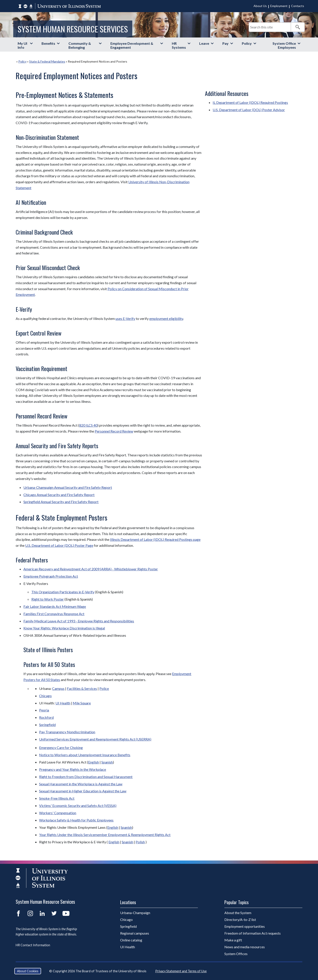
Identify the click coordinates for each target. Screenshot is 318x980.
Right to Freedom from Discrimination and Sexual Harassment (86, 777)
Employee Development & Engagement (132, 45)
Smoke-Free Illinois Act (57, 798)
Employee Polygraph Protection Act (51, 576)
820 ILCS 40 (88, 425)
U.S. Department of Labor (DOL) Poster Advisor (249, 110)
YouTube (66, 913)
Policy (247, 43)
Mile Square (82, 703)
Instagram (30, 913)
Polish (140, 842)
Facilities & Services (82, 688)
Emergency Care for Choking (61, 748)
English (94, 762)
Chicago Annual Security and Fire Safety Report (59, 495)
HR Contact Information (33, 945)
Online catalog (131, 940)
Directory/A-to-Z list (240, 919)
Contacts (298, 6)
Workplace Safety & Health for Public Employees (76, 820)
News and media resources (245, 947)
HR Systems (179, 45)
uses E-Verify (125, 318)
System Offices (236, 954)
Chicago (45, 696)
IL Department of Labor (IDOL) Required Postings (250, 102)
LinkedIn (42, 913)
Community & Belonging (80, 45)
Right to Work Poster (48, 599)
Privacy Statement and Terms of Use (181, 971)
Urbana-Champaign (135, 913)
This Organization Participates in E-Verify (63, 592)
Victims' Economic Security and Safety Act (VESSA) (78, 805)
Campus (58, 688)
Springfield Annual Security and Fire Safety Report (61, 502)
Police (104, 688)
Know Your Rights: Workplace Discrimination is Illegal (64, 628)
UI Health (63, 703)
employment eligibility (166, 318)
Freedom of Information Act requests (253, 933)
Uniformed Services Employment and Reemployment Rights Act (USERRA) (95, 739)
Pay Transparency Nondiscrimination (67, 732)
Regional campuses (135, 933)
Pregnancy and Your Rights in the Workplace (73, 769)
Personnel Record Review (114, 431)
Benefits (48, 43)
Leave (204, 43)
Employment (279, 6)
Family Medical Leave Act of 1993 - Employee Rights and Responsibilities (79, 621)
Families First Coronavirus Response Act (54, 614)
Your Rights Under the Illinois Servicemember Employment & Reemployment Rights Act (105, 835)
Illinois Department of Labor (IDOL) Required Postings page (155, 539)
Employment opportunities (245, 926)
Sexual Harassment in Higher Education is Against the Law (83, 791)
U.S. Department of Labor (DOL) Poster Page (59, 545)
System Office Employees (284, 45)
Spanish (107, 762)
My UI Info (22, 45)
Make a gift (233, 940)
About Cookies (28, 971)
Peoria (44, 710)
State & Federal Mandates (47, 61)
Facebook (18, 913)
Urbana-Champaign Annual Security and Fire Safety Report (68, 487)
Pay (225, 43)
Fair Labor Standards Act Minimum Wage (55, 606)
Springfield (47, 725)
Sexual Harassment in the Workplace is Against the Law (81, 784)
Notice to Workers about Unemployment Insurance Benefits (85, 755)
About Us (260, 6)
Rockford (46, 717)
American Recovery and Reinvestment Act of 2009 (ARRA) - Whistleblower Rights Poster (91, 569)
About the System (238, 913)
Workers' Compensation (58, 813)
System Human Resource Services (73, 29)
